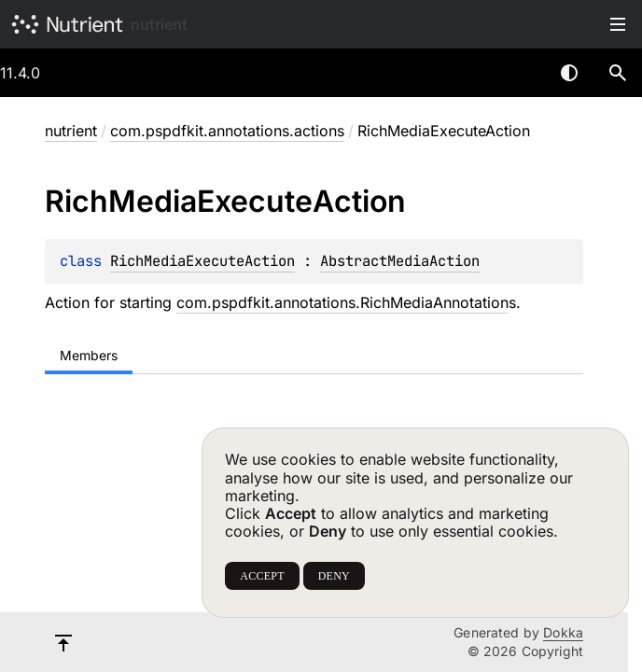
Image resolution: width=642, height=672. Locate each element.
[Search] (618, 73)
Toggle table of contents (618, 24)
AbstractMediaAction (400, 261)
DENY (334, 576)
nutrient (159, 24)
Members (89, 355)
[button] (618, 73)
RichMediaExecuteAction (202, 261)
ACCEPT (262, 576)
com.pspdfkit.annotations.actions (227, 131)
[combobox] (521, 73)
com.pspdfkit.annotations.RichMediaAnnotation (342, 302)
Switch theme (569, 73)
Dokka (563, 632)
